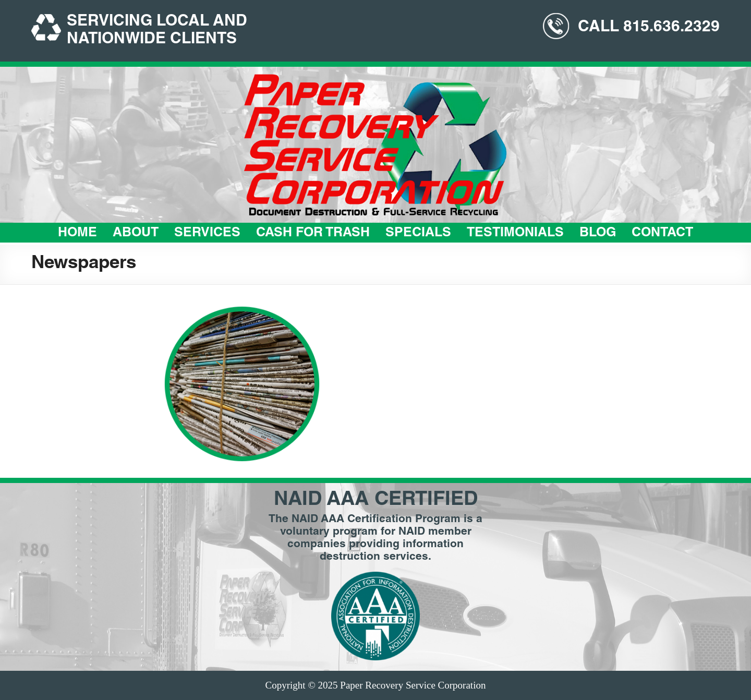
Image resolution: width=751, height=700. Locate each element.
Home (77, 233)
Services (207, 233)
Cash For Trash (313, 233)
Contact (662, 233)
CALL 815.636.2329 (649, 28)
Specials (418, 233)
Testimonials (515, 233)
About (136, 233)
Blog (598, 233)
